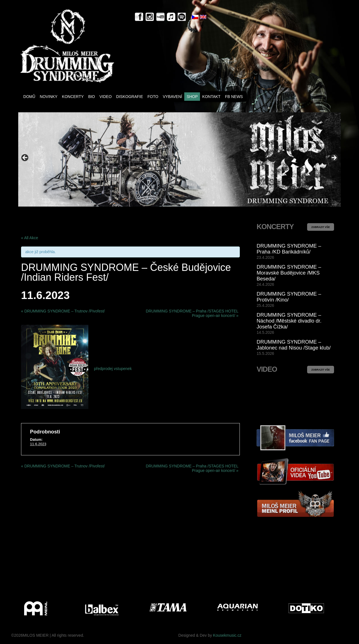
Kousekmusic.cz (227, 635)
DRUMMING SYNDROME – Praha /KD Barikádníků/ (289, 249)
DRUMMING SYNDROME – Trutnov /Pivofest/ (63, 311)
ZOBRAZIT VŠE (321, 227)
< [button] (25, 158)
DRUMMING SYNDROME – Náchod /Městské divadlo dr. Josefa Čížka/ (289, 321)
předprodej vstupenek (113, 369)
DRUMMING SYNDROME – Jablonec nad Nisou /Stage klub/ (294, 345)
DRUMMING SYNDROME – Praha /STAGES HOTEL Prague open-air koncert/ (192, 313)
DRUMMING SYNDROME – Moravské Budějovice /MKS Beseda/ (289, 273)
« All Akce (30, 238)
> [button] (334, 158)
